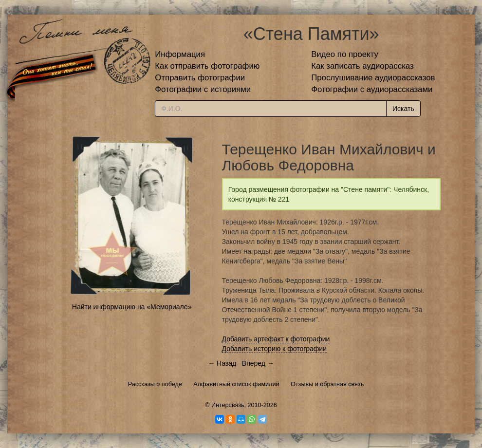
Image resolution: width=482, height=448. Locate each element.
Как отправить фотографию (207, 66)
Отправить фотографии (200, 78)
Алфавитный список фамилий (236, 384)
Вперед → (258, 363)
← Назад (222, 363)
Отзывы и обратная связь (327, 384)
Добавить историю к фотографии (275, 349)
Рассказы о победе (155, 384)
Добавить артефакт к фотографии (276, 339)
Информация (180, 54)
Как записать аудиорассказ (362, 66)
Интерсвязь (228, 405)
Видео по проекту (345, 54)
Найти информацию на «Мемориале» (132, 307)
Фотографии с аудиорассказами (372, 89)
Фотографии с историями (203, 89)
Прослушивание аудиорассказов (373, 78)
